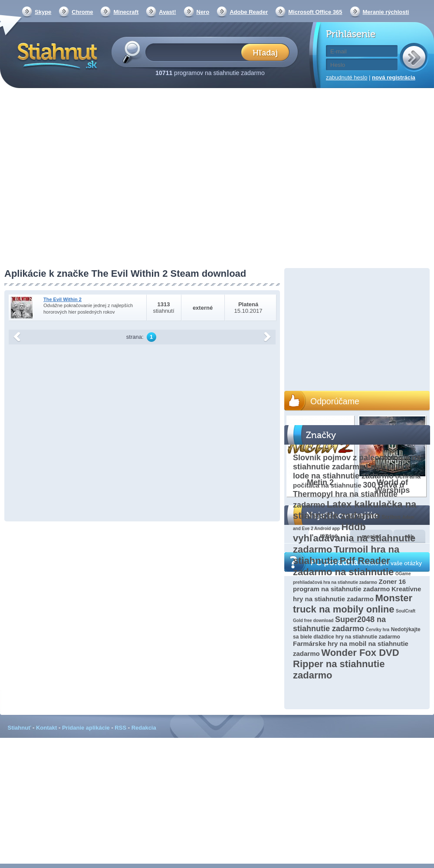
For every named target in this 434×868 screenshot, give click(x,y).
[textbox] (196, 52)
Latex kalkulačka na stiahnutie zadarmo (355, 510)
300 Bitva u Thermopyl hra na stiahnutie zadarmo (349, 495)
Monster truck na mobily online (353, 604)
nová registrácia (394, 77)
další (267, 337)
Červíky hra (378, 630)
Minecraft (126, 12)
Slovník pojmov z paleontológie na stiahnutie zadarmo (357, 462)
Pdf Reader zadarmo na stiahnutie (343, 566)
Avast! (167, 12)
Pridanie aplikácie (86, 728)
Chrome (82, 12)
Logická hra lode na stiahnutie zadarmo (351, 471)
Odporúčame (335, 401)
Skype (43, 12)
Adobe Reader (249, 12)
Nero (203, 12)
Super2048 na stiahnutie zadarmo (339, 624)
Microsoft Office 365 (315, 12)
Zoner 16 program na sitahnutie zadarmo (349, 585)
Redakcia (144, 728)
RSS (120, 728)
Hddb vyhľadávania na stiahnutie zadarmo (354, 538)
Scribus (391, 517)
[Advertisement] (81, 179)
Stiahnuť (20, 728)
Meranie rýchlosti (386, 12)
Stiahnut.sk (56, 55)
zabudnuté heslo (347, 77)
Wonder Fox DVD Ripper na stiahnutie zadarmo (346, 664)
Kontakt (46, 728)
